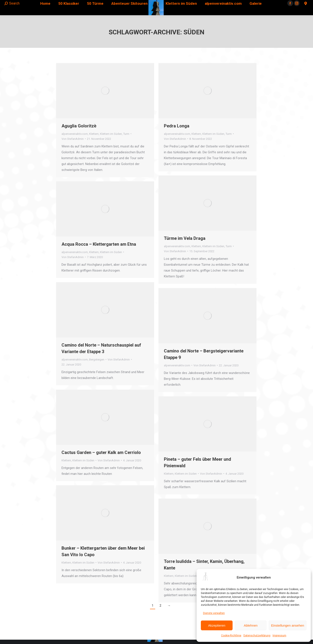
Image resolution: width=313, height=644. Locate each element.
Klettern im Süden (111, 134)
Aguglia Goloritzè (79, 126)
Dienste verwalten (214, 613)
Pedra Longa (177, 126)
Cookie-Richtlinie (231, 636)
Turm (126, 134)
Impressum (279, 636)
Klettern (94, 134)
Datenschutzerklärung (257, 636)
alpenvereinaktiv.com (75, 134)
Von (73, 139)
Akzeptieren (217, 625)
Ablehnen (251, 625)
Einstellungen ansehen (288, 625)
